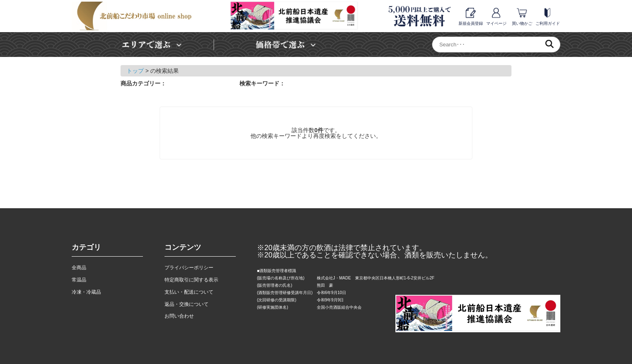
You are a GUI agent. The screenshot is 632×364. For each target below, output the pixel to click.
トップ (135, 71)
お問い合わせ (179, 316)
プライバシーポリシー (189, 268)
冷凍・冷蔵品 (86, 292)
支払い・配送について (189, 292)
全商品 (79, 268)
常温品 (79, 280)
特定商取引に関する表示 (191, 280)
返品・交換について (187, 304)
